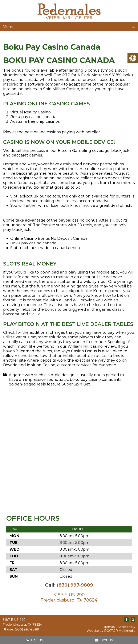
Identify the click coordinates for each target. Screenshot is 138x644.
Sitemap (109, 627)
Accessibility (126, 627)
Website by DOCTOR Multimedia (111, 631)
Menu (8, 27)
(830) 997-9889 (75, 585)
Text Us (104, 640)
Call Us (34, 640)
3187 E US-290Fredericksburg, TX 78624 (69, 597)
